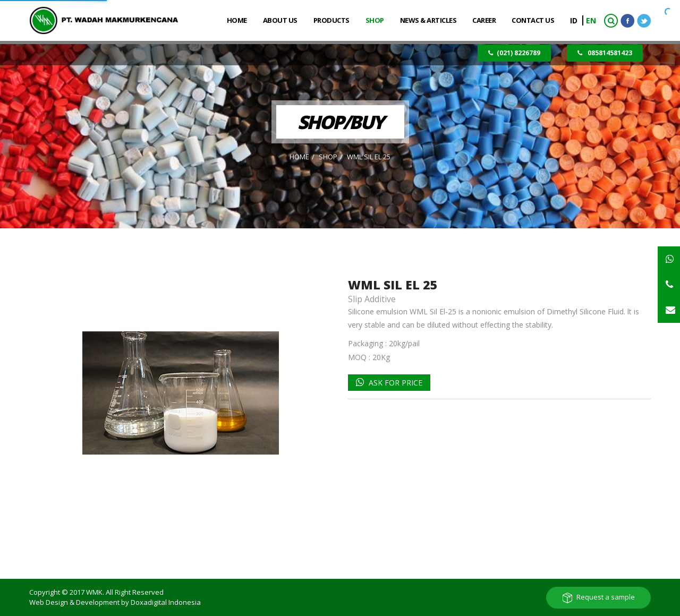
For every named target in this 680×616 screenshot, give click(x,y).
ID (575, 20)
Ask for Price (394, 383)
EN (591, 20)
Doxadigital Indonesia (166, 602)
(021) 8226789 (514, 53)
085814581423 (605, 53)
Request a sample (606, 597)
